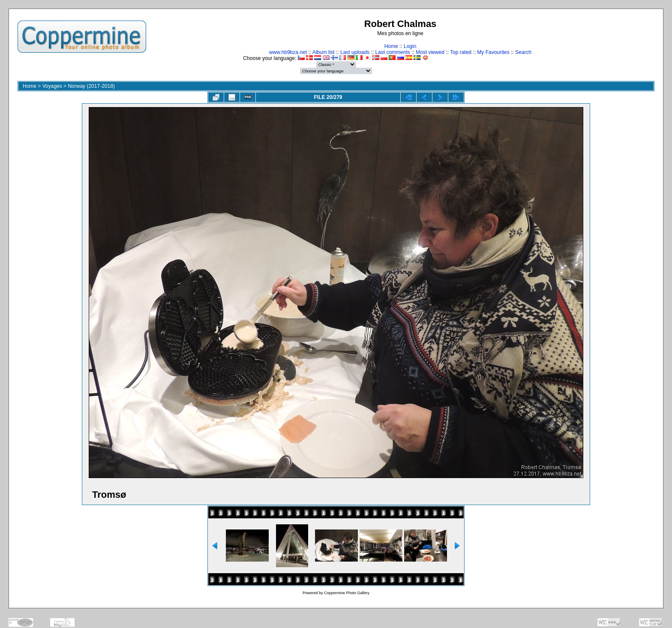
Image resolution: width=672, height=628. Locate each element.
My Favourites (493, 52)
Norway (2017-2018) (91, 86)
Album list (324, 52)
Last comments (392, 52)
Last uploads (355, 52)
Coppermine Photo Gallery (347, 593)
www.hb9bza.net (288, 52)
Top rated (461, 52)
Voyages (52, 86)
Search (523, 52)
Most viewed (430, 52)
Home (391, 46)
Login (410, 46)
